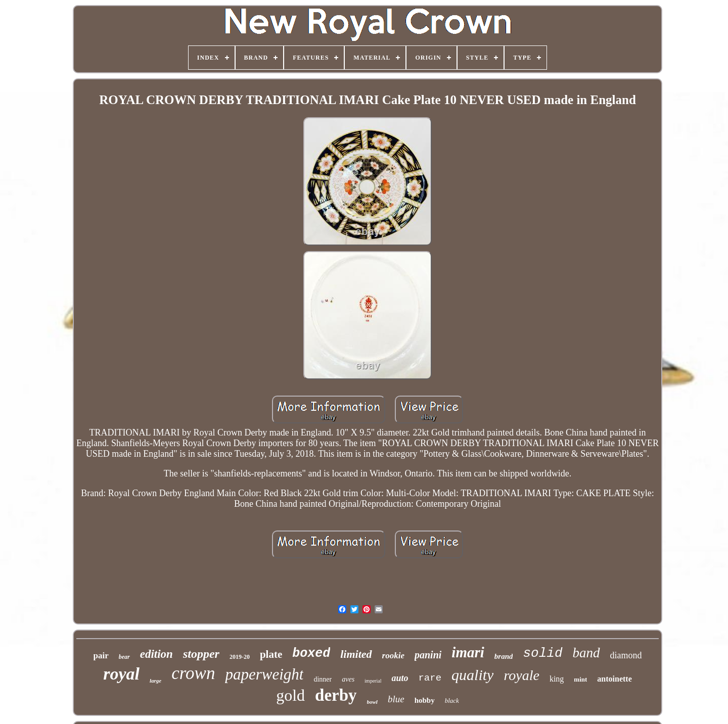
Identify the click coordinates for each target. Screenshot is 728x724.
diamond (626, 655)
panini (428, 655)
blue (396, 699)
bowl (372, 702)
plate (271, 654)
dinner (323, 679)
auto (400, 678)
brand (504, 656)
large (155, 681)
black (452, 701)
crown (193, 673)
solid (542, 653)
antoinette (614, 679)
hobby (425, 700)
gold (290, 695)
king (557, 679)
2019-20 (240, 657)
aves (348, 679)
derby (336, 695)
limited (356, 654)
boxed (311, 654)
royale (521, 675)
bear (124, 657)
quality (472, 675)
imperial (373, 681)
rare (430, 678)
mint (580, 679)
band (586, 653)
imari (468, 652)
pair (101, 656)
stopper (201, 654)
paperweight (264, 674)
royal (121, 674)
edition (156, 654)
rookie (393, 656)
